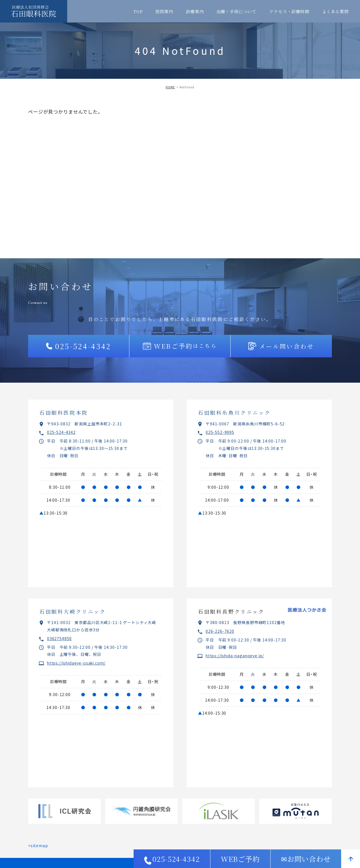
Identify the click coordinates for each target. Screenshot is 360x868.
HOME (170, 87)
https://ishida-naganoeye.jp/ (236, 656)
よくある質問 (335, 11)
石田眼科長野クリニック (231, 611)
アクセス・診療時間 (289, 11)
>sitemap (38, 845)
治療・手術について (237, 11)
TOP (138, 11)
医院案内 (164, 11)
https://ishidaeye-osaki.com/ (77, 663)
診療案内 (195, 11)
